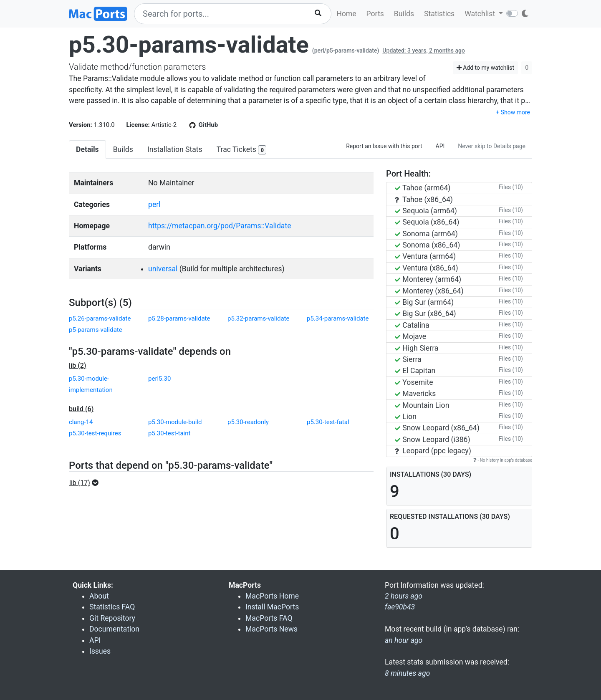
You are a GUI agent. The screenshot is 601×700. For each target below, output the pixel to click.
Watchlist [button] (481, 14)
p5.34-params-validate (338, 318)
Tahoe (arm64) (423, 188)
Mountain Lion (422, 405)
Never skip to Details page (492, 146)
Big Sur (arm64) (424, 302)
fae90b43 (400, 607)
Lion (406, 417)
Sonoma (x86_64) (427, 245)
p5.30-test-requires (95, 433)
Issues (100, 651)
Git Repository (112, 618)
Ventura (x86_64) (427, 268)
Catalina (412, 325)
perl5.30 (159, 379)
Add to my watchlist (486, 68)
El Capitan (415, 371)
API (440, 146)
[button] (86, 483)
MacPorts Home (272, 596)
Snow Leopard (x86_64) (437, 428)
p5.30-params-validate (189, 45)
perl (154, 205)
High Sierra (417, 348)
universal (163, 269)
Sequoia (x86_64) (427, 222)
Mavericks (415, 394)
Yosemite (414, 382)
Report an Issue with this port (384, 146)
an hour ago (404, 640)
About (99, 596)
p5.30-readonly (248, 422)
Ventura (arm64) (425, 256)
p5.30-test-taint (169, 433)
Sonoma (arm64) (426, 234)
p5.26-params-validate (100, 318)
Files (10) (511, 187)
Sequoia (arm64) (426, 211)
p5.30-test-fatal (328, 422)
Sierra (408, 359)
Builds (404, 14)
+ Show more (513, 112)
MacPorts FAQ (269, 618)
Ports (375, 14)
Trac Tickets (242, 150)
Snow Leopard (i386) (433, 440)
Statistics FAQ (112, 607)
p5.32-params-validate (258, 318)
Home (346, 14)
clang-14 (81, 422)
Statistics (439, 14)
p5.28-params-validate (179, 318)
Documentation (114, 629)
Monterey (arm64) (428, 279)
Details (87, 149)
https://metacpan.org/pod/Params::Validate (220, 226)
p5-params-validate (96, 330)
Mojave (410, 336)
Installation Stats (175, 149)
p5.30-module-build (175, 422)
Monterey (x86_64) (429, 291)
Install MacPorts (272, 607)
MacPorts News (271, 629)
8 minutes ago (407, 673)
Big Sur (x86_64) (425, 313)
